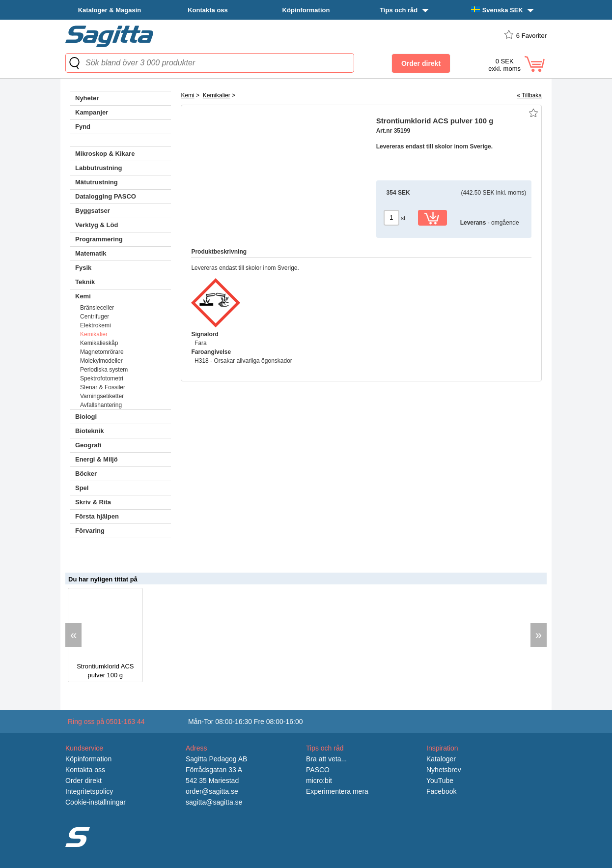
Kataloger (441, 759)
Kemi (83, 296)
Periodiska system (104, 370)
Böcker (86, 474)
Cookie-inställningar (96, 802)
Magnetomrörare (102, 352)
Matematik (91, 253)
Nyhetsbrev (444, 770)
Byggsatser (93, 211)
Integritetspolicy (89, 791)
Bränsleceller (97, 308)
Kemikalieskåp (99, 343)
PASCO (318, 770)
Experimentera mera (337, 791)
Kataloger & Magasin (110, 10)
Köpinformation (306, 10)
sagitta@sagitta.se (214, 802)
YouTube (440, 781)
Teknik (85, 282)
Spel (82, 488)
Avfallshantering (101, 405)
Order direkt (83, 781)
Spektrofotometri (102, 378)
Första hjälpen (97, 516)
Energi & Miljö (97, 459)
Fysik (83, 268)
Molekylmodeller (101, 361)
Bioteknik (90, 431)
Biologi (86, 417)
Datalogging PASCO (106, 196)
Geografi (88, 445)
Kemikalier (94, 334)
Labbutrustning (98, 168)
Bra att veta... (326, 759)
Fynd (83, 127)
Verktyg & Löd (97, 225)
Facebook (441, 791)
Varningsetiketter (102, 396)
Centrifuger (95, 317)
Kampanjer (92, 112)
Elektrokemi (96, 325)
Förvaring (90, 531)
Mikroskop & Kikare (105, 154)
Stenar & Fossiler (103, 387)
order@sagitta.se (212, 791)
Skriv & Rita (93, 502)
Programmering (99, 239)
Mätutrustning (97, 182)
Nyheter (87, 98)
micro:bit (319, 781)
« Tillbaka (529, 95)
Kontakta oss (208, 10)
